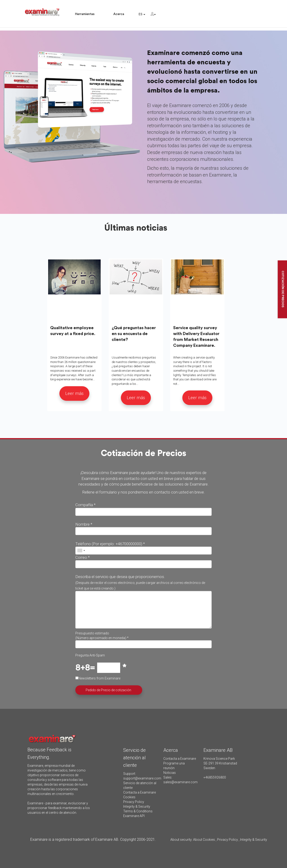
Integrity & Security (137, 806)
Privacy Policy (134, 802)
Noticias (170, 773)
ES (142, 14)
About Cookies (204, 840)
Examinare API (134, 816)
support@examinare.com (142, 778)
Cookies (129, 797)
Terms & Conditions (138, 811)
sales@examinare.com (180, 782)
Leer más (74, 393)
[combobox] (81, 551)
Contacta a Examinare (140, 792)
